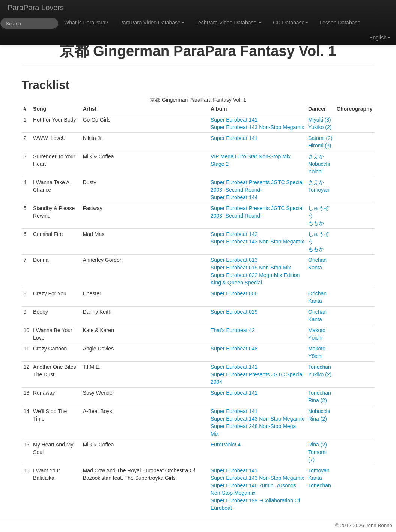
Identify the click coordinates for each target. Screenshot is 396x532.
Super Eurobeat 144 (234, 197)
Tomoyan (319, 190)
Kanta (315, 268)
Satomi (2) (320, 138)
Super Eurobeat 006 (234, 293)
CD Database (291, 23)
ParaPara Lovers (36, 8)
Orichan (317, 260)
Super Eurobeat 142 (234, 234)
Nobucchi (319, 164)
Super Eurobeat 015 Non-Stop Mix (251, 268)
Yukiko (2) (320, 127)
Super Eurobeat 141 (234, 120)
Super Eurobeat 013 (234, 260)
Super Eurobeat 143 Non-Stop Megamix (257, 127)
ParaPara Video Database (152, 23)
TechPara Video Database (229, 23)
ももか (316, 223)
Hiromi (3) (320, 146)
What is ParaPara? (86, 23)
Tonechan (320, 367)
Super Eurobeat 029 (234, 312)
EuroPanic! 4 (226, 445)
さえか (316, 156)
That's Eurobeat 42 (233, 330)
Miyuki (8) (320, 120)
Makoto (317, 330)
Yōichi (315, 171)
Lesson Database (340, 23)
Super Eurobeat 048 (234, 349)
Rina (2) (318, 400)
